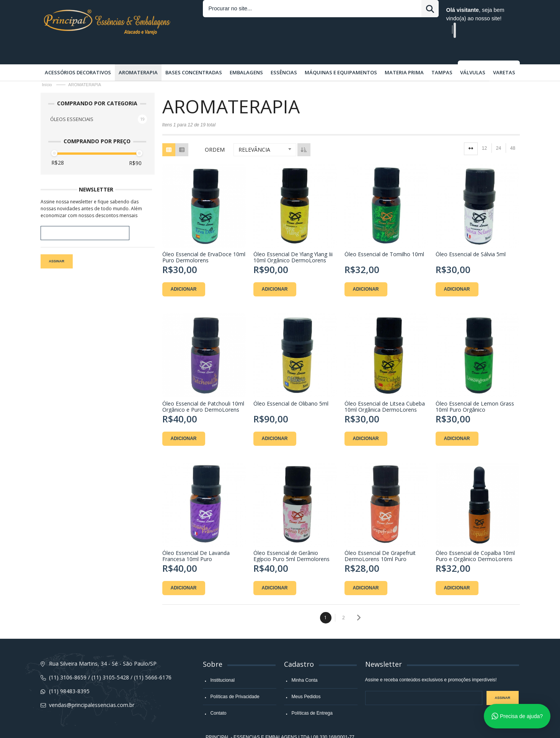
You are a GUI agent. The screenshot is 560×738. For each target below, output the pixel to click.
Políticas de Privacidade (235, 678)
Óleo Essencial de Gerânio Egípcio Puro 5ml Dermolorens (291, 537)
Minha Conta (305, 661)
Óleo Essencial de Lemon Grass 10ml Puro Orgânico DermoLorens (475, 388)
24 (499, 129)
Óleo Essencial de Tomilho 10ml (384, 235)
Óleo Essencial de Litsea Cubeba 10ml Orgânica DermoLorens (385, 388)
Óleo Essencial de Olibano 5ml (291, 385)
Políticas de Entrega (312, 694)
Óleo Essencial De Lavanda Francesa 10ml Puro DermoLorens (196, 537)
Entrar (337, 10)
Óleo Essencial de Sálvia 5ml (471, 235)
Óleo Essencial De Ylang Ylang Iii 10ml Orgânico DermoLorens (293, 238)
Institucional (223, 661)
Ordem (215, 131)
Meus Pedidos (306, 678)
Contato (219, 694)
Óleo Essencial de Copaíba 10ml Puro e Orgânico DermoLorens (475, 537)
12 (484, 129)
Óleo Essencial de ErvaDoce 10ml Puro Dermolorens (204, 238)
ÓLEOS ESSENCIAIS (72, 100)
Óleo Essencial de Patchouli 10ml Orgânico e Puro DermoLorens (203, 388)
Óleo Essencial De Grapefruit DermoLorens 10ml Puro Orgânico (380, 537)
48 (513, 129)
